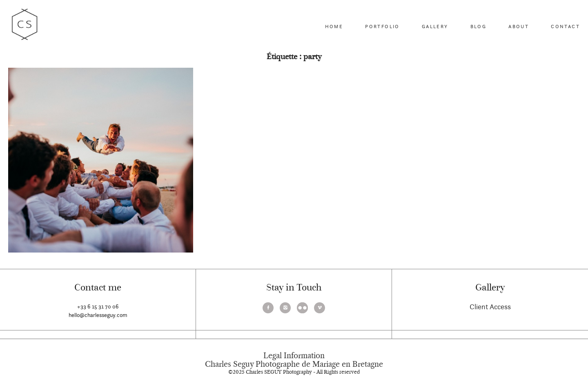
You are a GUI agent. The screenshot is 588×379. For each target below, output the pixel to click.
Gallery (435, 26)
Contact (565, 26)
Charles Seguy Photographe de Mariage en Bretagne (294, 364)
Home (334, 26)
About (519, 26)
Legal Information (294, 356)
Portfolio (382, 26)
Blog (479, 26)
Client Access (490, 307)
